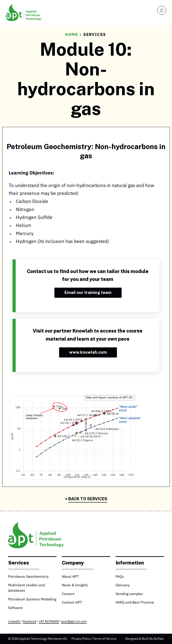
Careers (68, 594)
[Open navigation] (162, 10)
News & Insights (75, 585)
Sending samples (129, 594)
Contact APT (72, 603)
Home (72, 35)
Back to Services (88, 499)
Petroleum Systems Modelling (32, 600)
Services (95, 35)
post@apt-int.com (74, 622)
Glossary (123, 585)
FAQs (120, 577)
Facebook (30, 622)
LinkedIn (14, 622)
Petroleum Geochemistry (28, 577)
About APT (70, 577)
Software (15, 608)
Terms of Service (105, 639)
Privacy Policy (81, 639)
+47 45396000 (49, 622)
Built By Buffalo (153, 639)
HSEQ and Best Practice (135, 603)
